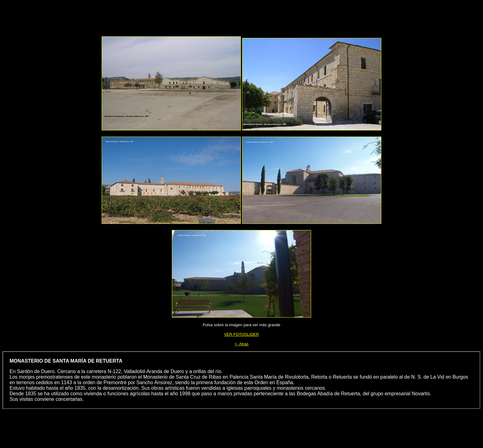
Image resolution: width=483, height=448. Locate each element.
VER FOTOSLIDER (241, 334)
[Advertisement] (256, 16)
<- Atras (241, 344)
